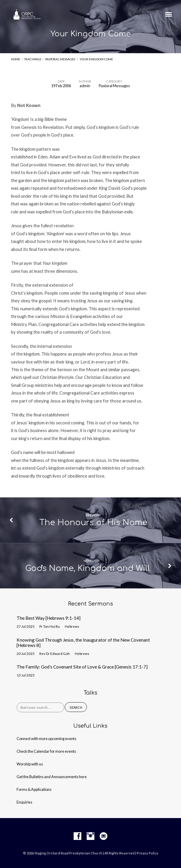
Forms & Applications (34, 789)
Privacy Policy (147, 853)
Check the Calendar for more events (46, 751)
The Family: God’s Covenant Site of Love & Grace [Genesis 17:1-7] (82, 667)
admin (85, 86)
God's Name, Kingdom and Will (88, 568)
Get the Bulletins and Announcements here (52, 777)
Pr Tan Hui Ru (50, 626)
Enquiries (24, 802)
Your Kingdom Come (96, 59)
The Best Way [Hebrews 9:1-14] (49, 618)
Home (16, 59)
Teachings (33, 59)
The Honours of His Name (93, 523)
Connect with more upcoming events (46, 739)
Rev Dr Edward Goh (55, 654)
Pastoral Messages (60, 59)
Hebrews (72, 626)
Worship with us (30, 764)
